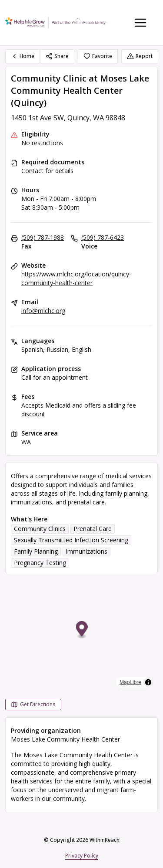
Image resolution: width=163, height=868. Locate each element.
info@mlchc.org (43, 311)
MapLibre (130, 682)
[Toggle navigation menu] (140, 23)
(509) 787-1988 (43, 237)
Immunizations (86, 551)
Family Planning (36, 551)
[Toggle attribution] (148, 682)
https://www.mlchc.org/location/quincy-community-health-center (76, 278)
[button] (82, 630)
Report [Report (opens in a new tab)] (140, 56)
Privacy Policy (82, 856)
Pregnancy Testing (40, 563)
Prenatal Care (93, 529)
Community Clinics (40, 529)
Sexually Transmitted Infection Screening (71, 540)
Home (23, 56)
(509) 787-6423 (103, 237)
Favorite (98, 56)
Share (57, 56)
